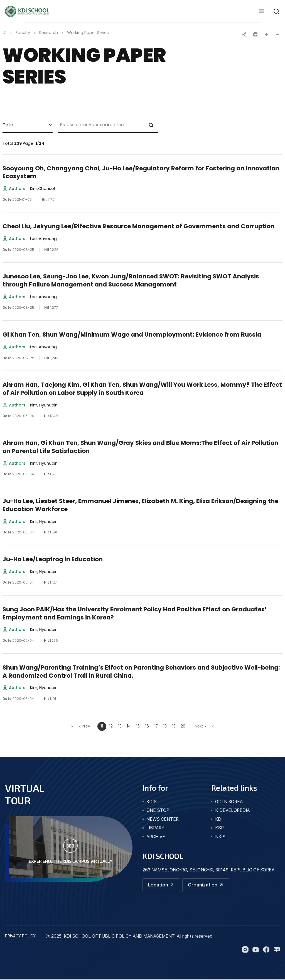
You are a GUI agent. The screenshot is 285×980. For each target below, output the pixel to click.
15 (138, 726)
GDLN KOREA (229, 802)
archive (156, 837)
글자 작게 (277, 35)
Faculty (23, 33)
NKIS (220, 837)
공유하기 (244, 35)
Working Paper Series (88, 33)
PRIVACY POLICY (20, 936)
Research (49, 33)
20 (183, 726)
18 (165, 726)
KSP (219, 828)
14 (129, 726)
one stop (158, 810)
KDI (219, 819)
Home (4, 32)
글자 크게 (266, 35)
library (155, 828)
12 (111, 726)
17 (156, 726)
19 (174, 726)
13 (120, 726)
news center (163, 819)
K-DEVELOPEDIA (232, 810)
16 (147, 726)
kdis (152, 802)
